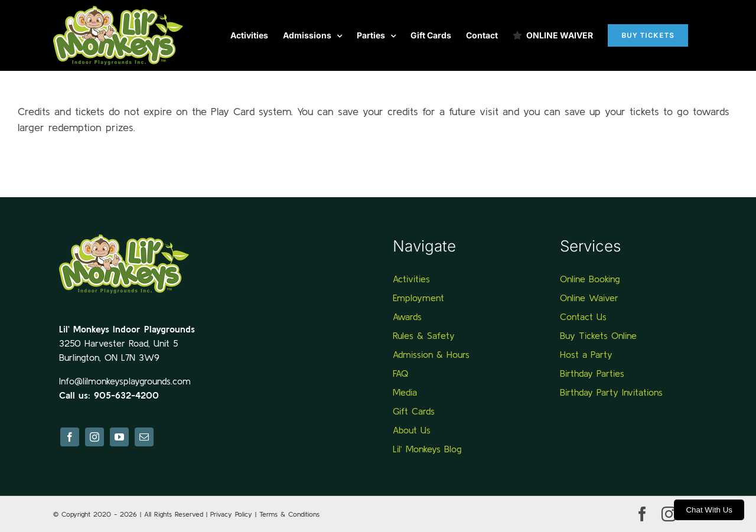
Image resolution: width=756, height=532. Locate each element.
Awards (407, 316)
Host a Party (586, 354)
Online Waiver (589, 298)
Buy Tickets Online (598, 335)
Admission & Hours (431, 354)
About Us (412, 430)
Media (405, 392)
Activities (411, 279)
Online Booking (590, 279)
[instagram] (94, 437)
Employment (418, 298)
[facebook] (70, 437)
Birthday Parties (592, 373)
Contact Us (583, 316)
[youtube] (119, 437)
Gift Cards (414, 411)
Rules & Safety (424, 335)
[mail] (144, 437)
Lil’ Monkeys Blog (427, 449)
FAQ (400, 373)
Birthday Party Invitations (611, 392)
